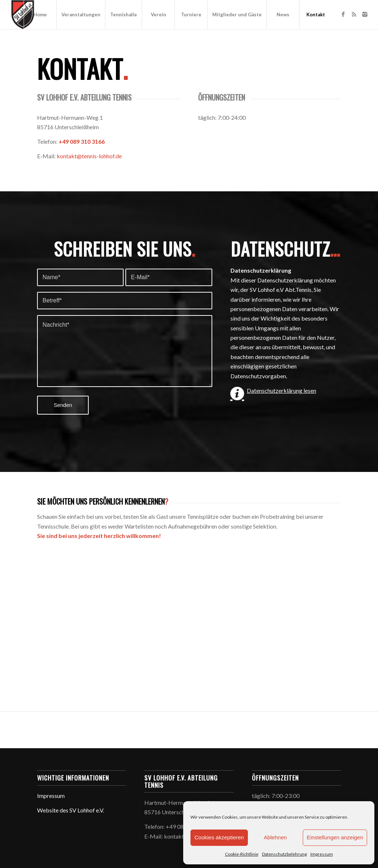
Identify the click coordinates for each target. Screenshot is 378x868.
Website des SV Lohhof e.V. (71, 810)
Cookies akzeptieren (219, 837)
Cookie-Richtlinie (242, 854)
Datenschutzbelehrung (284, 854)
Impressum (322, 854)
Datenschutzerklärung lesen (282, 390)
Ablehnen (275, 837)
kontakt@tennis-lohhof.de (89, 156)
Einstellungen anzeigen (335, 837)
